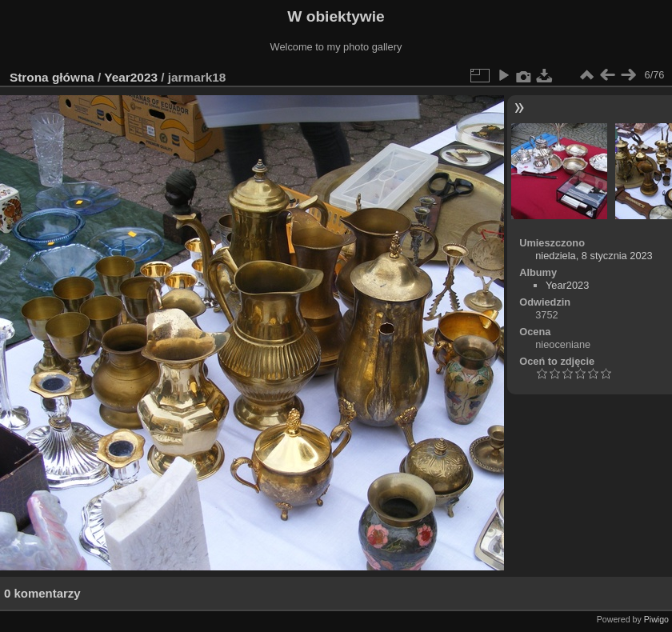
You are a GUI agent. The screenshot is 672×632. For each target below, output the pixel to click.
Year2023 (131, 77)
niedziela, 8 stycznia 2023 (594, 256)
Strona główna (52, 77)
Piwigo (656, 619)
